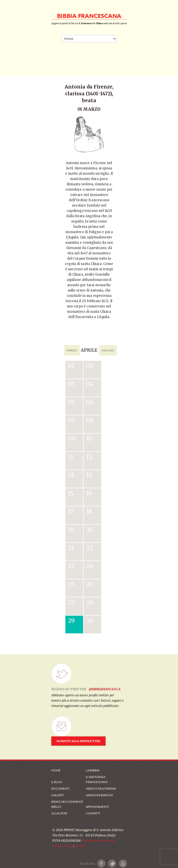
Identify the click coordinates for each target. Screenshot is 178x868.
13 (71, 475)
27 (71, 602)
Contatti (93, 813)
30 (90, 621)
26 (90, 584)
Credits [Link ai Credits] (80, 846)
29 (71, 621)
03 (71, 384)
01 (71, 366)
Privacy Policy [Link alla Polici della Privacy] (62, 846)
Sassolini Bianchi (99, 795)
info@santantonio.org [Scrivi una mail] (99, 841)
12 (89, 457)
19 (71, 530)
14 (89, 475)
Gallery (58, 795)
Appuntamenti (97, 807)
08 (90, 420)
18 (89, 511)
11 (71, 457)
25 (71, 584)
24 (90, 566)
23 (71, 566)
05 (71, 402)
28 (90, 602)
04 (90, 384)
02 (90, 366)
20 (90, 530)
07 (71, 420)
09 (72, 439)
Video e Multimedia (101, 788)
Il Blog (57, 782)
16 (89, 493)
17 (71, 511)
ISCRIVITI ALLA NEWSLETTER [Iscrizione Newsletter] (78, 741)
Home (56, 770)
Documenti (60, 788)
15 (71, 493)
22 (90, 548)
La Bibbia (93, 770)
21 (71, 548)
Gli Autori (59, 813)
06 (90, 402)
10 (89, 439)
